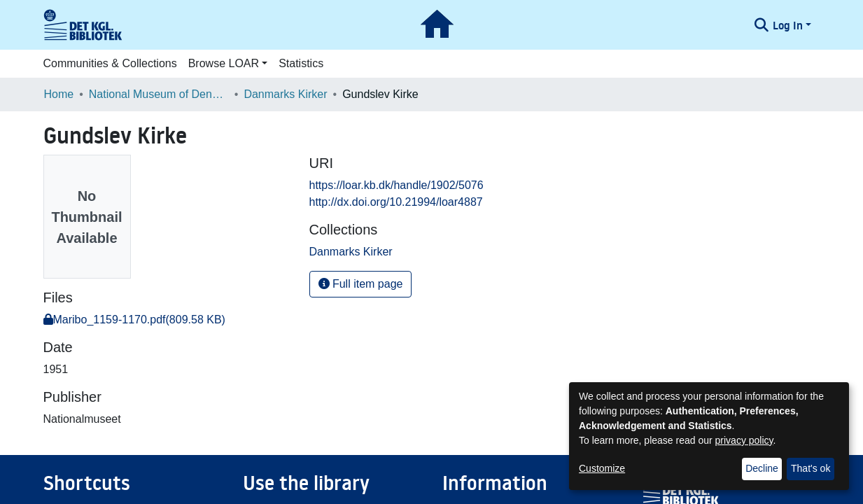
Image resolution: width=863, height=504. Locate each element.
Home (59, 94)
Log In (788, 25)
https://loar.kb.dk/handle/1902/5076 (397, 185)
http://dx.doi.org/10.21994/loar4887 (396, 202)
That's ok (811, 468)
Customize (602, 468)
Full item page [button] (361, 284)
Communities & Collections (110, 63)
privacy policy (744, 440)
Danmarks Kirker (285, 94)
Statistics (301, 63)
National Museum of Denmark (159, 94)
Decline (762, 468)
